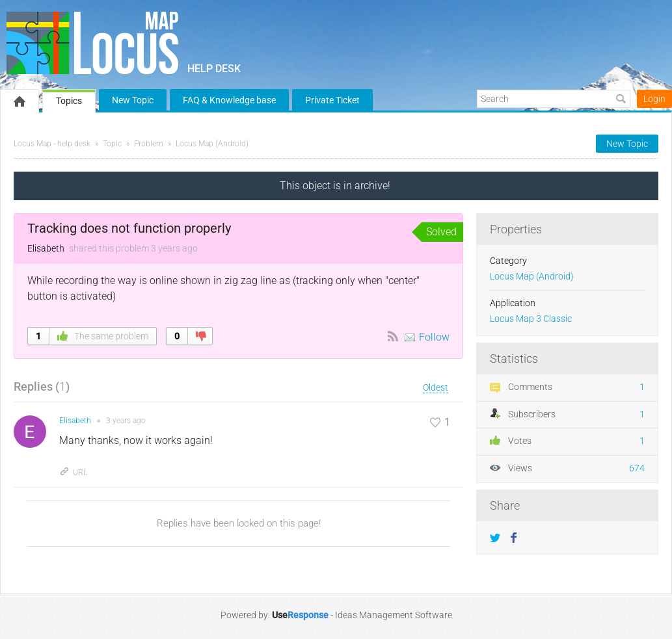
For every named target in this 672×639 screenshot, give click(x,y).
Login (654, 99)
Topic (112, 144)
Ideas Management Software (394, 615)
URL (73, 473)
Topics (69, 101)
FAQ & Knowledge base (229, 100)
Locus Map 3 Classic (531, 319)
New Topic (133, 100)
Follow (434, 337)
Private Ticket (332, 100)
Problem (149, 144)
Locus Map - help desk (52, 144)
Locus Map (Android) (212, 144)
